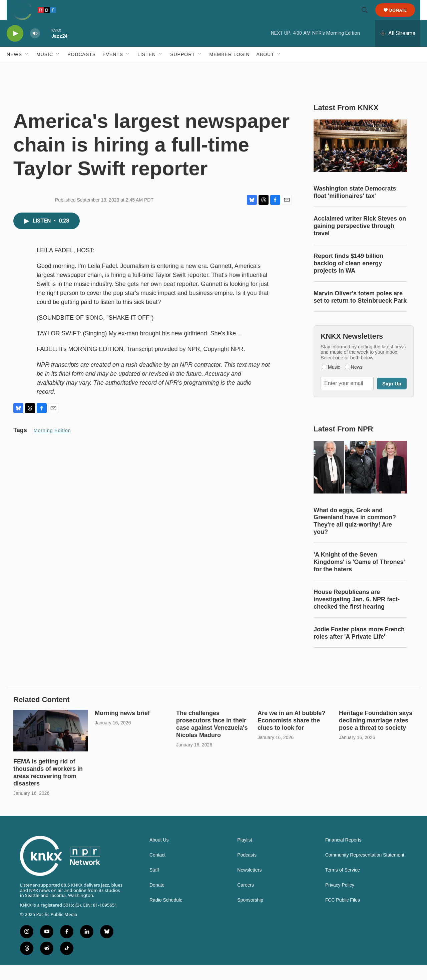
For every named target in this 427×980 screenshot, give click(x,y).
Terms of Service (343, 885)
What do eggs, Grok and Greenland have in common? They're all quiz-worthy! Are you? (355, 536)
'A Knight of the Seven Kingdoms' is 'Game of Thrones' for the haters (359, 577)
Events (113, 69)
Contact (157, 870)
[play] (15, 49)
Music (45, 69)
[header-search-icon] (368, 18)
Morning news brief (122, 728)
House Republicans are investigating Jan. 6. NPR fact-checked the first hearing (357, 614)
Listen (147, 69)
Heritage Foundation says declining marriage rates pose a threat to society (376, 735)
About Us (159, 855)
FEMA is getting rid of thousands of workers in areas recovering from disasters (48, 787)
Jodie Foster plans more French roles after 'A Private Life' (359, 648)
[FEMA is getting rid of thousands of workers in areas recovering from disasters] (51, 746)
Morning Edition (52, 445)
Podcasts (82, 69)
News (14, 69)
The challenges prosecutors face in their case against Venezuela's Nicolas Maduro (212, 739)
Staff (154, 885)
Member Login (230, 69)
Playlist (245, 855)
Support (182, 69)
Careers (246, 900)
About (265, 69)
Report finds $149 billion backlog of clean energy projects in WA (348, 278)
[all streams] (398, 48)
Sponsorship (250, 915)
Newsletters (249, 885)
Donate (402, 18)
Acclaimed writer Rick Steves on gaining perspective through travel (360, 241)
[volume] (35, 49)
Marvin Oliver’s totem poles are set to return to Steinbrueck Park (360, 312)
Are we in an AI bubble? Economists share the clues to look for (291, 735)
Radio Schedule (166, 915)
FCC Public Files (343, 915)
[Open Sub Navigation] (27, 69)
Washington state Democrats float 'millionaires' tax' (355, 207)
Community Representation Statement (365, 870)
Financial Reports (343, 855)
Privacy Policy (340, 900)
